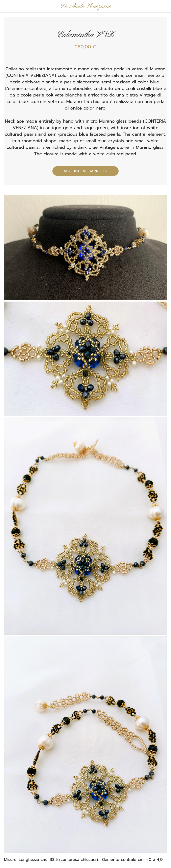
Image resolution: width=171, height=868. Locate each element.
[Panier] (165, 6)
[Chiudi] (6, 6)
